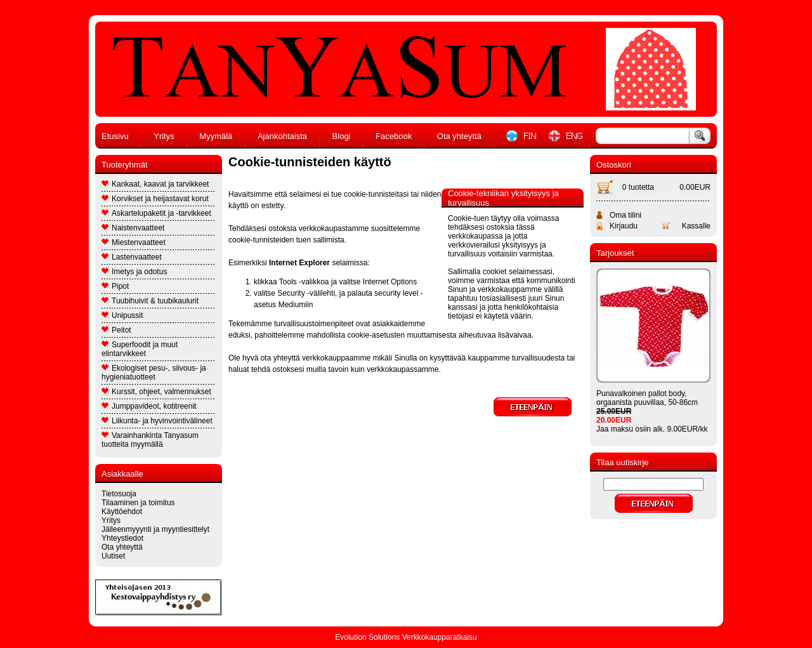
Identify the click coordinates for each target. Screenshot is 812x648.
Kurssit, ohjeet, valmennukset (156, 392)
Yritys (164, 136)
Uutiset (113, 556)
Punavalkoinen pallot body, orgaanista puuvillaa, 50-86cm (647, 398)
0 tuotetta (638, 187)
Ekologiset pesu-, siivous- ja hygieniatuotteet (154, 373)
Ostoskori (614, 165)
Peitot (116, 330)
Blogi (342, 136)
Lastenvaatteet (132, 257)
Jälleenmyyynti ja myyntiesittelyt (155, 529)
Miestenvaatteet (134, 242)
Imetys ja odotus (134, 272)
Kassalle (696, 226)
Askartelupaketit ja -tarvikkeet (156, 213)
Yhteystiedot (122, 538)
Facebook (394, 136)
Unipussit (122, 315)
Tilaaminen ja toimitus (138, 503)
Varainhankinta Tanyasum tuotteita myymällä (150, 440)
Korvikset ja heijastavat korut (155, 199)
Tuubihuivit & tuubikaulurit (150, 301)
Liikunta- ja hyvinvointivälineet (157, 421)
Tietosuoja (119, 494)
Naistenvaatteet (133, 228)
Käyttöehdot (122, 512)
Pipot (115, 286)
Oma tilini (625, 215)
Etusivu (115, 136)
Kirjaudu (624, 226)
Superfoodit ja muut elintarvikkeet (140, 349)
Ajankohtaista (282, 136)
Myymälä (216, 136)
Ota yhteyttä (459, 136)
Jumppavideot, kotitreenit (149, 406)
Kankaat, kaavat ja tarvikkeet (155, 184)
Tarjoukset (615, 253)
